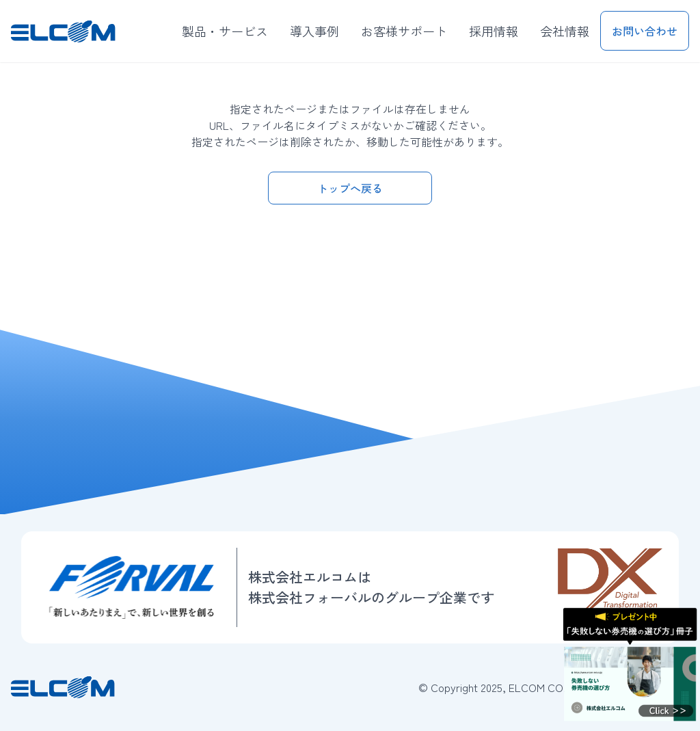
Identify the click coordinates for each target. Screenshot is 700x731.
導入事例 (314, 31)
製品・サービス (225, 31)
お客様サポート (404, 31)
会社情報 (565, 31)
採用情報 (494, 31)
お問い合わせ (645, 31)
